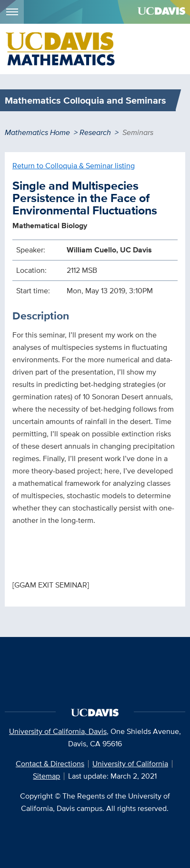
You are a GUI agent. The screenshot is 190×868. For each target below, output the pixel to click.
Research (95, 132)
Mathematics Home (37, 132)
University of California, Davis (58, 731)
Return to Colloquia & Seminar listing (74, 166)
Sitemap (46, 776)
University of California (130, 764)
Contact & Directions (50, 764)
